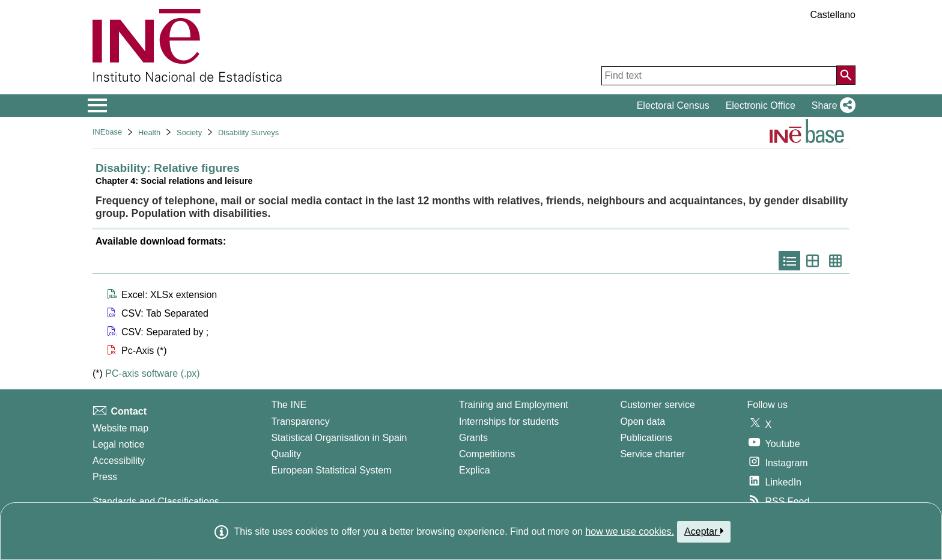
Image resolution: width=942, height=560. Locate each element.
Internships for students (509, 422)
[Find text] (719, 76)
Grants (473, 438)
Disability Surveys (248, 132)
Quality (286, 454)
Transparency (300, 422)
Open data (643, 422)
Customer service (657, 405)
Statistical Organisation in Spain (339, 438)
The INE (289, 405)
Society (189, 132)
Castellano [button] (833, 15)
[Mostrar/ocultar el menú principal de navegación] (98, 106)
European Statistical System (331, 470)
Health (149, 132)
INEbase (107, 132)
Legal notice (118, 444)
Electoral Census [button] (673, 105)
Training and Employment (514, 405)
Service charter (652, 454)
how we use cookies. (630, 531)
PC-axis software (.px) (152, 373)
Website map (120, 428)
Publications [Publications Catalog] (646, 438)
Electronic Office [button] (761, 105)
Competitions (487, 454)
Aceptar (704, 531)
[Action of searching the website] (846, 75)
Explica (475, 470)
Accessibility (119, 461)
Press (105, 477)
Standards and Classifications (156, 501)
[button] (831, 106)
